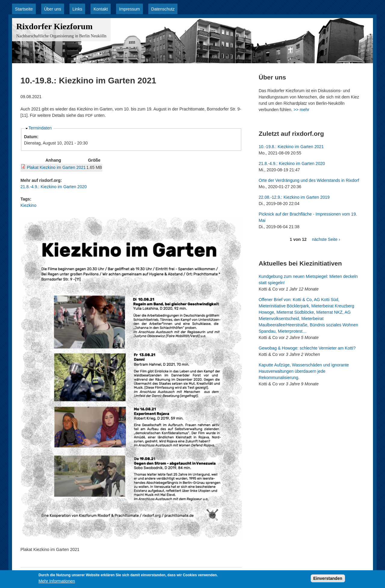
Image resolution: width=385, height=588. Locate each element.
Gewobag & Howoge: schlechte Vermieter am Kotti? (307, 348)
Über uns (52, 9)
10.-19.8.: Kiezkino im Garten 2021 (291, 147)
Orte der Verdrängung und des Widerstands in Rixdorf (309, 180)
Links (77, 9)
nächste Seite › (326, 239)
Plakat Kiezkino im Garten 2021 (56, 167)
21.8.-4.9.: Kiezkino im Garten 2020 (54, 187)
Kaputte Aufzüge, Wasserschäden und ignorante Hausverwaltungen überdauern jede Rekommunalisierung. (304, 371)
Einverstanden (328, 580)
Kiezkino (28, 205)
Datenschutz (163, 9)
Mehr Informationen (57, 583)
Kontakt (101, 9)
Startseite (24, 9)
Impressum (129, 9)
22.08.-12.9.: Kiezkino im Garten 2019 (294, 197)
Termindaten (40, 128)
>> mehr (301, 110)
